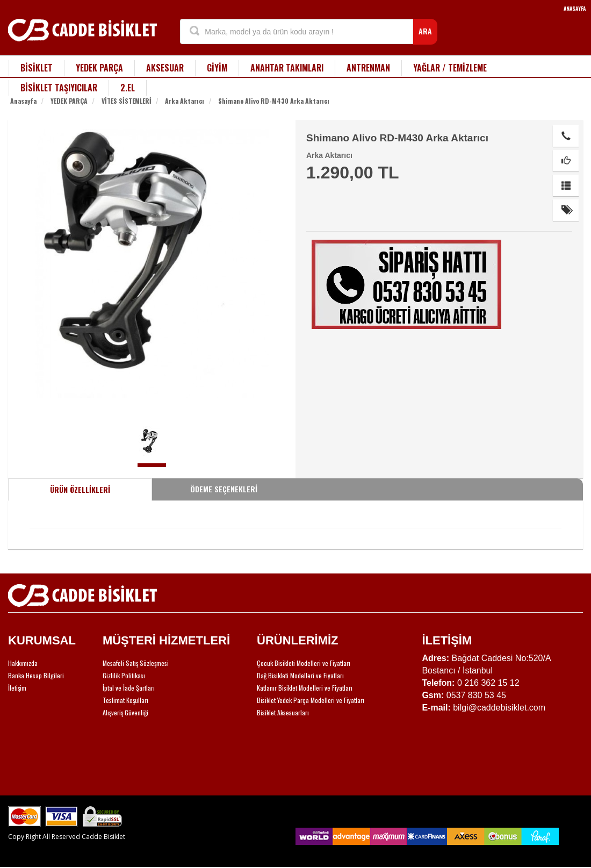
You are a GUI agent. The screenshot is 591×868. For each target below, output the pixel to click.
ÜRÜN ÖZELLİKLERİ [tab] (80, 489)
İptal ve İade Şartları (129, 688)
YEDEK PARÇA (99, 68)
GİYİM (217, 68)
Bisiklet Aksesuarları (283, 712)
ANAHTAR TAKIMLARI (287, 68)
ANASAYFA (575, 8)
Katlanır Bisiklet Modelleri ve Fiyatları (305, 688)
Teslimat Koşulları (125, 700)
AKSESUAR (165, 68)
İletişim (17, 688)
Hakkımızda (23, 663)
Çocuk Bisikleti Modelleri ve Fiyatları (304, 663)
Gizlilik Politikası (124, 675)
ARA (425, 31)
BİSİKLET (37, 68)
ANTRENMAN (368, 68)
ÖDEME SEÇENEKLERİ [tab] (224, 489)
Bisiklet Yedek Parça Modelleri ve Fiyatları (311, 700)
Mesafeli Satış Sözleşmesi (136, 663)
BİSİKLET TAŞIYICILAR (59, 88)
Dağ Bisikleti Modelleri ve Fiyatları (300, 675)
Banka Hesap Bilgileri (36, 675)
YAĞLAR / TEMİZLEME (450, 68)
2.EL (128, 88)
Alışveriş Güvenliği (125, 712)
